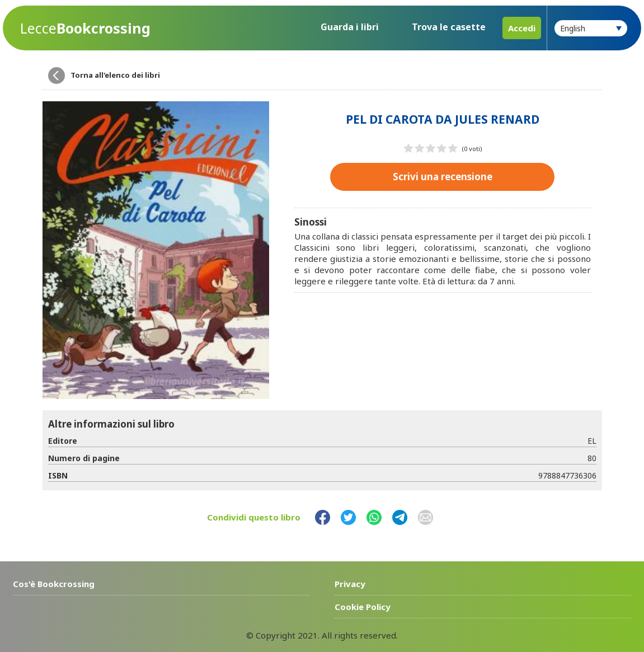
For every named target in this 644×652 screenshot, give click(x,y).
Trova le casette (449, 27)
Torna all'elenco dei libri (115, 75)
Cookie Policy (363, 607)
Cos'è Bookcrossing (54, 584)
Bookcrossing (85, 28)
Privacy (350, 584)
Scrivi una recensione (443, 177)
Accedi (522, 28)
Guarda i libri (350, 27)
